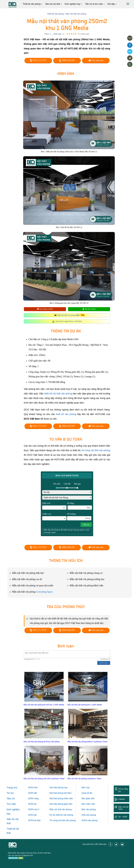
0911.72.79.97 (38, 60)
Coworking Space (44, 592)
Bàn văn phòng (89, 809)
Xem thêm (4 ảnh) (45, 309)
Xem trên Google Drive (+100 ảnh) (69, 321)
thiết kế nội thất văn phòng (58, 394)
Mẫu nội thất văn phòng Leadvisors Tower (84, 779)
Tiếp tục (86, 525)
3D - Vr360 (123, 817)
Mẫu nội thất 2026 (123, 808)
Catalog (121, 799)
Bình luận (58, 34)
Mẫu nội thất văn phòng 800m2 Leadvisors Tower (87, 742)
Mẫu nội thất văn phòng (66, 315)
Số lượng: (79, 517)
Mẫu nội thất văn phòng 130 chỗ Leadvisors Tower (44, 779)
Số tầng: (79, 506)
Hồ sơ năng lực (123, 790)
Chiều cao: (54, 517)
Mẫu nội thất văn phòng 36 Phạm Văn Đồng (41, 742)
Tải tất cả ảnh (89, 309)
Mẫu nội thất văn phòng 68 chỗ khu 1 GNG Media (44, 705)
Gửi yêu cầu (96, 60)
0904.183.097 (67, 60)
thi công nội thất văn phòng (96, 450)
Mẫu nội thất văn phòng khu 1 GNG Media (85, 705)
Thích (47, 34)
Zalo (130, 52)
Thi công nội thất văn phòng (62, 820)
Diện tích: (54, 506)
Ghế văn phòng (89, 815)
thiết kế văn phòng (66, 414)
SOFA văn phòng (90, 820)
